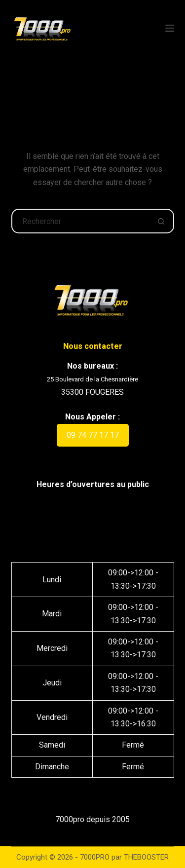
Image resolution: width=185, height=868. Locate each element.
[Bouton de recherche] (162, 221)
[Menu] (170, 28)
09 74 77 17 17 (93, 435)
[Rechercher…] (80, 221)
